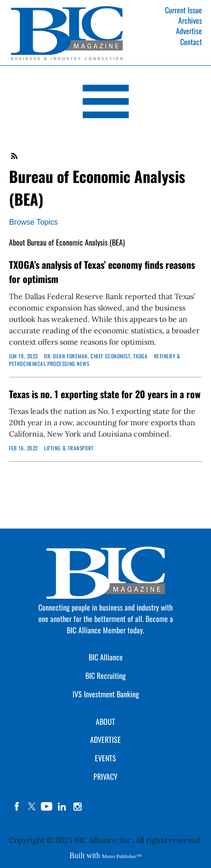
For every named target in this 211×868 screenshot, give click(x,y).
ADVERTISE (105, 740)
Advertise (189, 31)
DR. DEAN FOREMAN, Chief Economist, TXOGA (96, 356)
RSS (15, 156)
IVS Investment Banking (106, 694)
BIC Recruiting (105, 676)
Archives (190, 20)
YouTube (47, 806)
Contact (191, 42)
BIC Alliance (106, 657)
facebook (17, 806)
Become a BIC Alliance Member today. (120, 624)
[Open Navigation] (105, 103)
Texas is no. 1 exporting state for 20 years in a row (105, 394)
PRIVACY (105, 777)
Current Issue (183, 10)
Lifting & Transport (69, 448)
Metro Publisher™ (122, 856)
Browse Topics (33, 222)
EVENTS (105, 758)
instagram (77, 806)
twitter (32, 806)
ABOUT (105, 722)
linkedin (62, 806)
